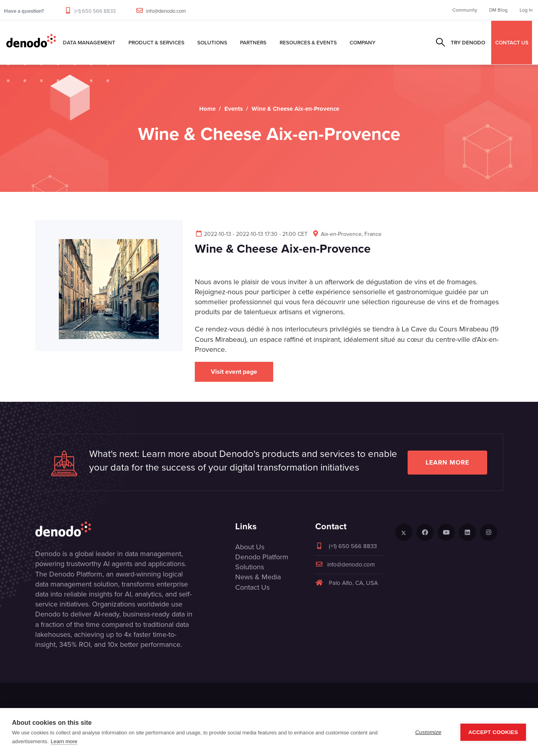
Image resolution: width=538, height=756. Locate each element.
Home (207, 109)
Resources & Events (308, 42)
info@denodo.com (166, 11)
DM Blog (498, 10)
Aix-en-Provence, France (347, 234)
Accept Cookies (493, 732)
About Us (250, 547)
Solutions (212, 42)
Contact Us (252, 587)
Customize (428, 732)
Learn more (447, 462)
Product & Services (156, 42)
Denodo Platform (262, 557)
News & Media (258, 577)
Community (465, 10)
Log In (526, 10)
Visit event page (234, 372)
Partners (253, 42)
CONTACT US (512, 42)
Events (234, 109)
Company (363, 42)
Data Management (89, 42)
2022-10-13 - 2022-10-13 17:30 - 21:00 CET (251, 234)
